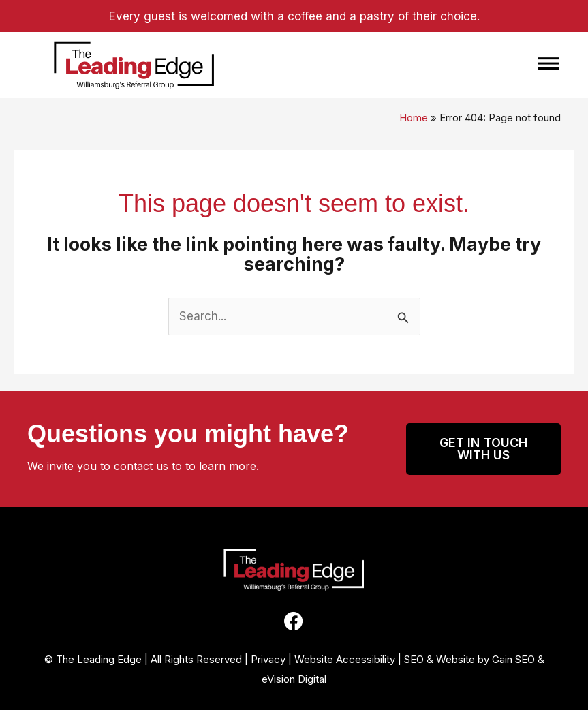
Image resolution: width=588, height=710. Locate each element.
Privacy (268, 659)
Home (414, 118)
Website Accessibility (345, 659)
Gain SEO (513, 659)
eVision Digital (294, 679)
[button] (401, 65)
